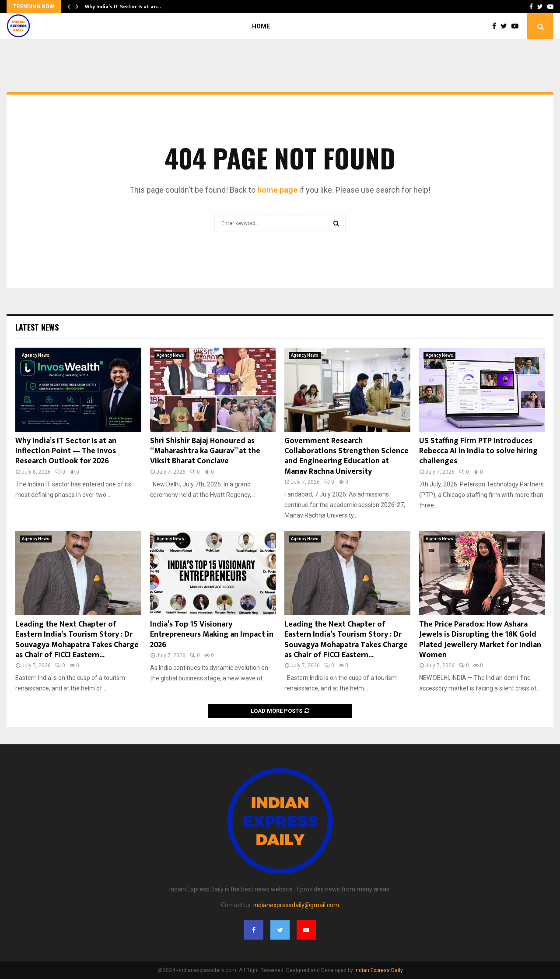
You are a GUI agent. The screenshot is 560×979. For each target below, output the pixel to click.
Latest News (37, 327)
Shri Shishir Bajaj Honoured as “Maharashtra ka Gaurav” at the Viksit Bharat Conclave (205, 451)
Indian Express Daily (379, 970)
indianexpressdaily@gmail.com (296, 905)
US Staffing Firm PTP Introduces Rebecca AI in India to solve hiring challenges (478, 451)
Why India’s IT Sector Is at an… (123, 7)
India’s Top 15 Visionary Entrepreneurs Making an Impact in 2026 (212, 635)
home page (277, 190)
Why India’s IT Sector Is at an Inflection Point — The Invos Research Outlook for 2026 (66, 451)
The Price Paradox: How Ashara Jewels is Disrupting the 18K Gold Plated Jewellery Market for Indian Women (480, 640)
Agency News (36, 355)
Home (261, 26)
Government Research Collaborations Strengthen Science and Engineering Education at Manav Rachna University (346, 456)
